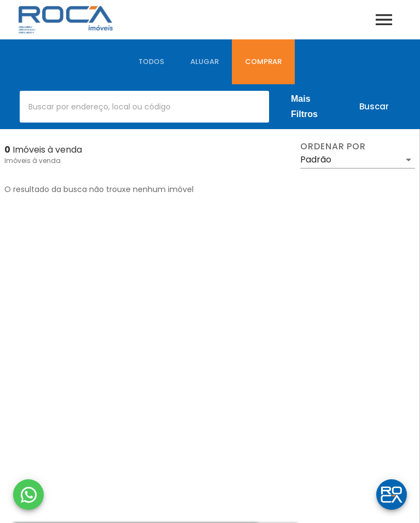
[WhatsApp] (28, 495)
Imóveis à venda (33, 161)
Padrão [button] (316, 159)
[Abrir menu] (384, 20)
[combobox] (144, 107)
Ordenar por (333, 147)
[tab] (151, 62)
